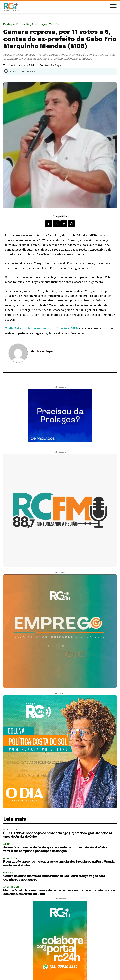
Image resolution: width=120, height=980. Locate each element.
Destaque (10, 24)
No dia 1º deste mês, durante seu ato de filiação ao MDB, (42, 328)
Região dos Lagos (38, 24)
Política (21, 24)
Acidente (8, 844)
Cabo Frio (55, 24)
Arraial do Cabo (11, 830)
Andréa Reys (53, 65)
